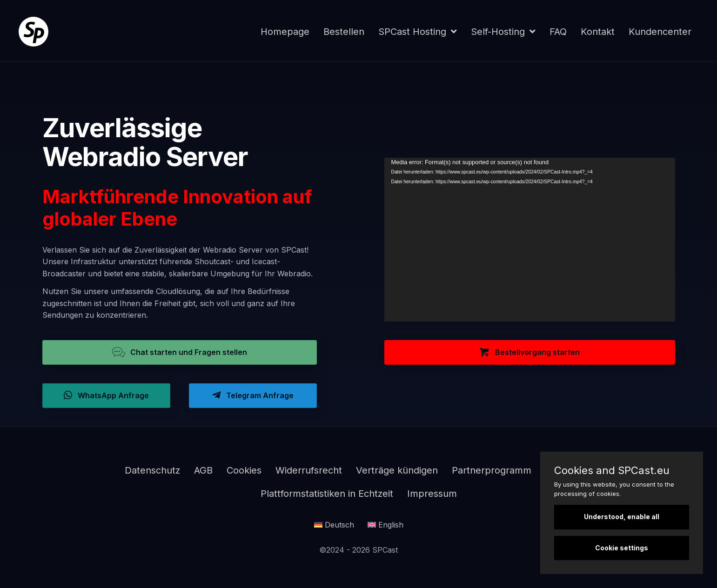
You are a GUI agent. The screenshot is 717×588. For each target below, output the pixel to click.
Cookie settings (622, 548)
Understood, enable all (622, 517)
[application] (530, 240)
